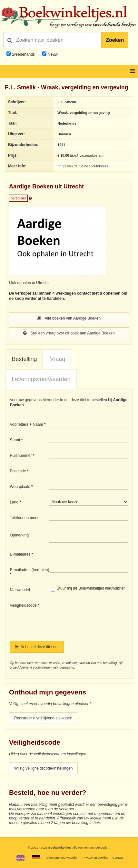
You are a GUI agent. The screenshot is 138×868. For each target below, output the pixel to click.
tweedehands (23, 54)
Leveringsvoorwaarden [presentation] (41, 379)
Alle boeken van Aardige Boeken (69, 318)
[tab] (24, 359)
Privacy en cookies (95, 857)
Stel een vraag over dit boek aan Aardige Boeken (69, 333)
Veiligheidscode (23, 605)
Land (14, 502)
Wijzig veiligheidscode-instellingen (43, 768)
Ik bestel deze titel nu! (37, 647)
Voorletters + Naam (26, 424)
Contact (118, 857)
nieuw (52, 54)
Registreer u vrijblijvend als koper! (43, 718)
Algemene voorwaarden (34, 667)
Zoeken (115, 40)
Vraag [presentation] (58, 359)
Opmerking (19, 535)
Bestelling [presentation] (24, 359)
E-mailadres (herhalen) (29, 570)
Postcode (18, 471)
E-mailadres (20, 554)
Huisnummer (21, 456)
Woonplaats (20, 487)
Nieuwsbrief (20, 590)
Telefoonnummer (24, 518)
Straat (15, 440)
